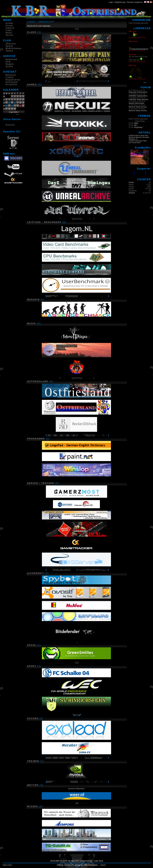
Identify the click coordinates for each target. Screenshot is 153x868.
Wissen (33, 806)
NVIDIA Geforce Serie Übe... (139, 135)
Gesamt (132, 193)
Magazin (33, 299)
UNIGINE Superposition (138, 96)
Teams (9, 51)
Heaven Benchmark (136, 103)
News (9, 33)
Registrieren (13, 80)
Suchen (33, 718)
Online (131, 182)
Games (32, 84)
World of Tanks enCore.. (138, 107)
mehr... (145, 83)
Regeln (10, 64)
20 (6, 106)
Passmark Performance (138, 92)
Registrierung (120, 2)
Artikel (10, 23)
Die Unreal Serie (135, 143)
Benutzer (11, 75)
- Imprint (102, 865)
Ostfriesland (38, 381)
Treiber (33, 761)
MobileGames (14, 48)
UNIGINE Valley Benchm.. (139, 100)
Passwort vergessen (135, 2)
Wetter (33, 785)
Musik (31, 323)
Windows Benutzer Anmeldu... (139, 137)
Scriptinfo (11, 84)
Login (111, 2)
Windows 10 (133, 139)
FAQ (8, 62)
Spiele (9, 46)
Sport (32, 666)
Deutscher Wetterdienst (76, 789)
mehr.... (18, 114)
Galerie (10, 28)
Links (9, 30)
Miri (136, 125)
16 (15, 103)
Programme (36, 439)
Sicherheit (36, 573)
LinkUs (10, 77)
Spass (32, 645)
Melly (136, 123)
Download (11, 59)
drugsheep (138, 127)
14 (9, 103)
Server (10, 35)
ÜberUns (11, 44)
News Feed (7, 865)
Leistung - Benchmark (44, 222)
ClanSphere (69, 865)
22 (12, 106)
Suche (9, 66)
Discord (10, 125)
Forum (9, 26)
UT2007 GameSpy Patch (138, 141)
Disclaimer (12, 82)
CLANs (32, 32)
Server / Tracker (41, 483)
